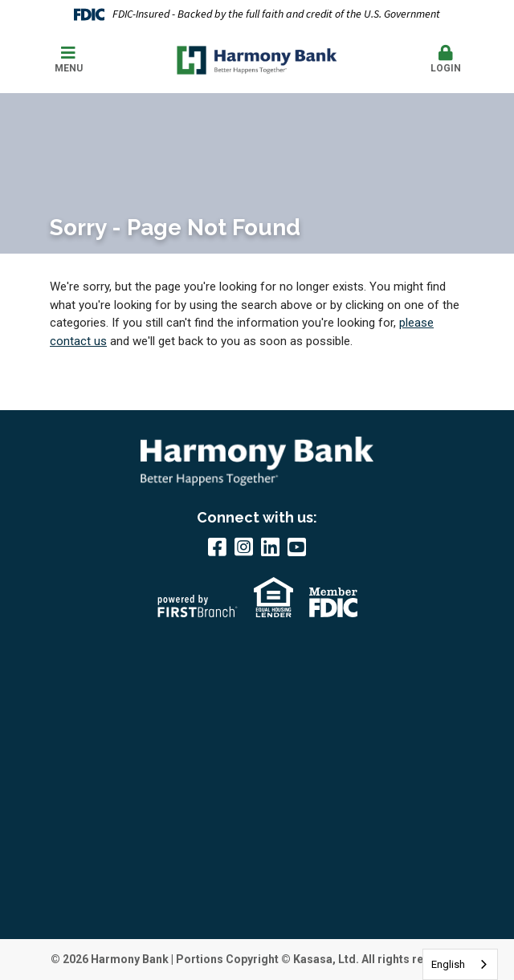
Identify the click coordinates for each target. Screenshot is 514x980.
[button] (445, 60)
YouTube (297, 547)
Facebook (217, 547)
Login (445, 59)
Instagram (244, 547)
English (448, 964)
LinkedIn (270, 547)
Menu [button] (68, 59)
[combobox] (460, 964)
